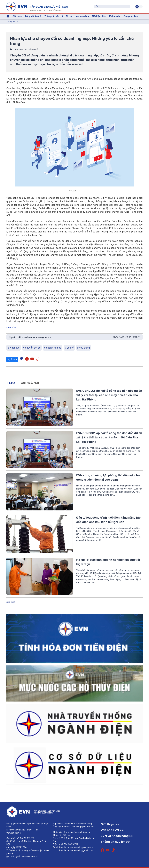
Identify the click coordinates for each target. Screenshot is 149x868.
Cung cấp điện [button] (131, 16)
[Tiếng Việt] (37, 6)
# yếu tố (69, 348)
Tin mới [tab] (11, 383)
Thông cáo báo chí (54, 16)
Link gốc (11, 327)
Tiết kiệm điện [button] (99, 16)
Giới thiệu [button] (17, 16)
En (140, 7)
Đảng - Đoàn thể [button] (33, 16)
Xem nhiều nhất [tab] (30, 383)
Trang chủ (11, 22)
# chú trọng (83, 348)
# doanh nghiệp (53, 348)
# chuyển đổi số (32, 348)
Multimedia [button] (115, 16)
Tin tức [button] (70, 16)
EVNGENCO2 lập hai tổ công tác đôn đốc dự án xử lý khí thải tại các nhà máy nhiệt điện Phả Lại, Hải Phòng (109, 395)
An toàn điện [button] (82, 16)
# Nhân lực (14, 348)
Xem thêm (11, 602)
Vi (137, 7)
